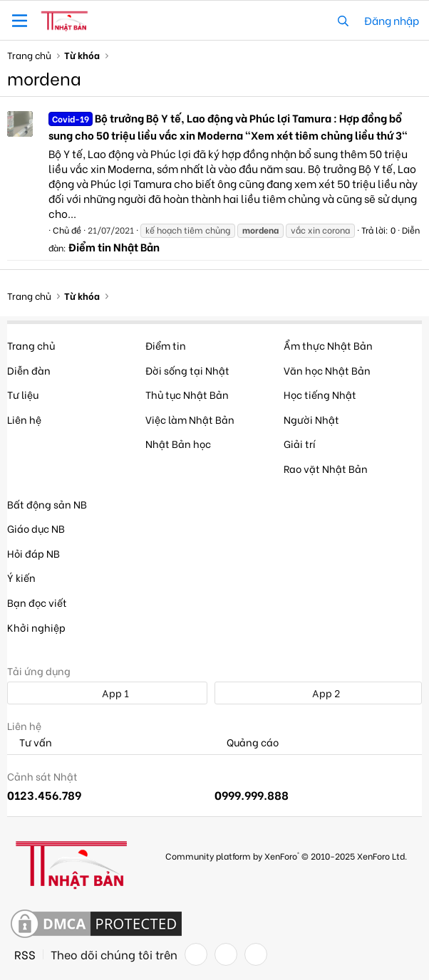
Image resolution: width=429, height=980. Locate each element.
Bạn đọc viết (37, 602)
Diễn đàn (29, 370)
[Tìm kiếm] (343, 20)
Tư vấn (30, 742)
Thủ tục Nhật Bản (187, 394)
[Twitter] (226, 954)
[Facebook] (196, 954)
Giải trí (300, 443)
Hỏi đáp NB (33, 553)
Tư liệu (23, 394)
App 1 (108, 693)
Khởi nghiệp (36, 627)
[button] (20, 21)
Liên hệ (24, 419)
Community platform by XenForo (286, 856)
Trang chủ (31, 345)
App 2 (318, 693)
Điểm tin (166, 345)
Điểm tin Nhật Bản (114, 246)
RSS (25, 954)
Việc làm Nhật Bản (190, 419)
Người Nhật (311, 419)
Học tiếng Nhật (320, 394)
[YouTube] (256, 954)
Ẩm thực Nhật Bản (328, 345)
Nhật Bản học (178, 443)
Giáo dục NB (36, 528)
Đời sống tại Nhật (187, 370)
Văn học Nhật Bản (327, 370)
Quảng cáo (247, 742)
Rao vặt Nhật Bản (326, 468)
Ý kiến (21, 577)
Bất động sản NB (47, 504)
